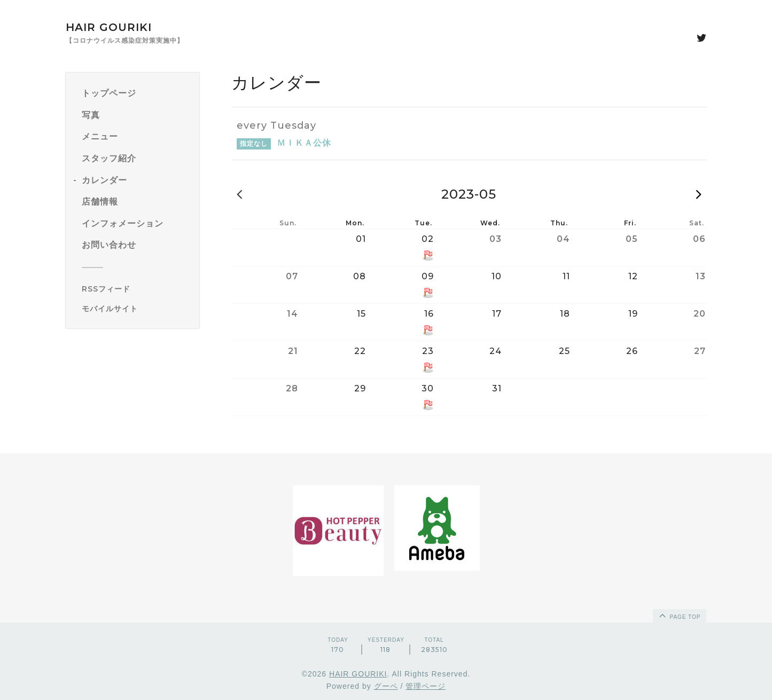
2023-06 (699, 194)
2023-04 (239, 194)
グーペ (386, 686)
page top (679, 615)
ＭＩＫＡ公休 (304, 143)
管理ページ (426, 686)
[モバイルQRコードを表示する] (137, 309)
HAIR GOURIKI (109, 27)
